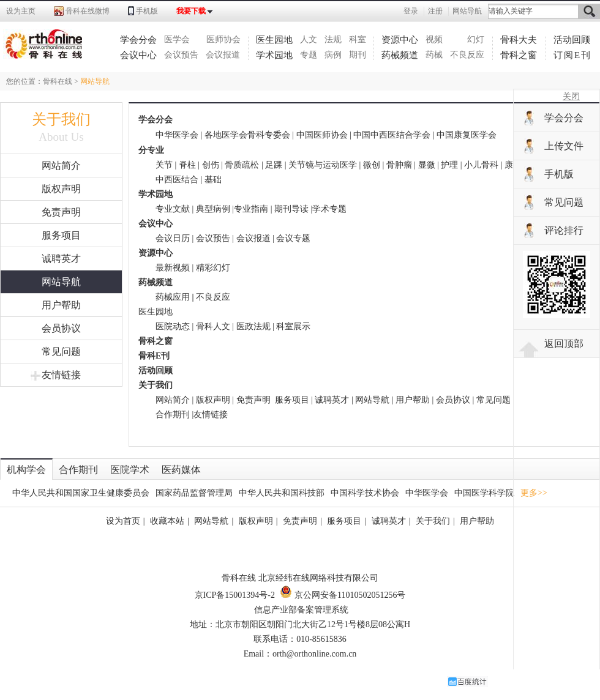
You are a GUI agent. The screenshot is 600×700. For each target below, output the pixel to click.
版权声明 (61, 189)
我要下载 (191, 11)
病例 (333, 55)
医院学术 (130, 470)
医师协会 (223, 39)
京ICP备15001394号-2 (235, 595)
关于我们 (433, 521)
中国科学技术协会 (365, 493)
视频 (434, 39)
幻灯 (476, 39)
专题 (309, 55)
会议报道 (223, 55)
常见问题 (61, 352)
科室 (358, 39)
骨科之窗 (519, 55)
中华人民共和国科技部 (282, 493)
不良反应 (467, 55)
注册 (435, 11)
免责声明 (61, 212)
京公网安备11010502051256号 (343, 595)
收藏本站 (167, 521)
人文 (309, 39)
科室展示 (293, 326)
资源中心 (400, 40)
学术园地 (274, 55)
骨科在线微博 (88, 11)
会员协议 (61, 328)
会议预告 (181, 55)
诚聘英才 (61, 259)
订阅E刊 (572, 55)
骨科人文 (213, 326)
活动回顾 (572, 40)
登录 (411, 11)
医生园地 (274, 40)
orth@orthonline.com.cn (314, 654)
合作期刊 (173, 415)
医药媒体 (181, 470)
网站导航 (467, 11)
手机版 (147, 11)
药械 (434, 55)
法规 (333, 39)
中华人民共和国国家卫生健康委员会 (81, 493)
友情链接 (56, 375)
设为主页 (21, 11)
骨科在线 (58, 81)
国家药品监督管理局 (194, 493)
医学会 (177, 39)
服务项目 (61, 235)
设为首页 (123, 521)
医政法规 (253, 326)
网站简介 (61, 166)
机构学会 (26, 470)
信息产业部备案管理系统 (301, 610)
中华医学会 (427, 493)
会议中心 (138, 55)
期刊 (358, 55)
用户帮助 (61, 305)
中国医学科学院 (484, 493)
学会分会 (138, 40)
